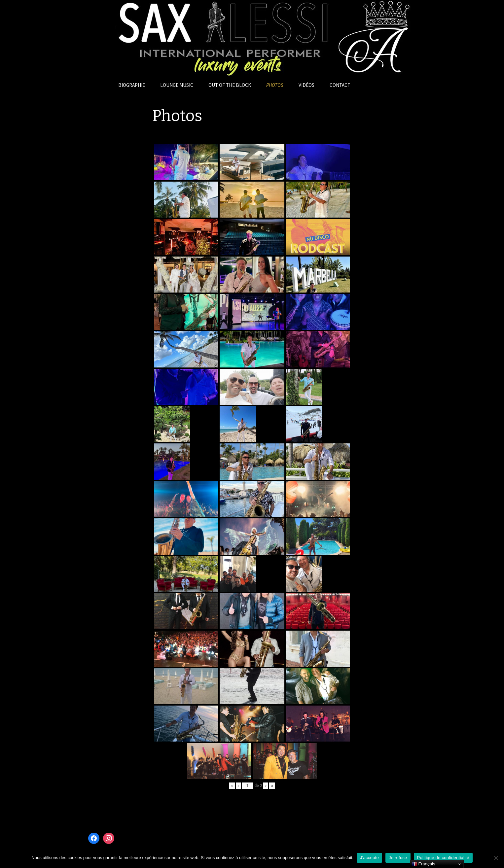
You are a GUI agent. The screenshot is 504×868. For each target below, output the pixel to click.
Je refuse (398, 858)
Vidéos (306, 85)
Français (424, 864)
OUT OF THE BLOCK (230, 85)
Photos (275, 85)
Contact (340, 85)
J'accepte (369, 858)
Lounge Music (177, 85)
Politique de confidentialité (443, 858)
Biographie (132, 85)
